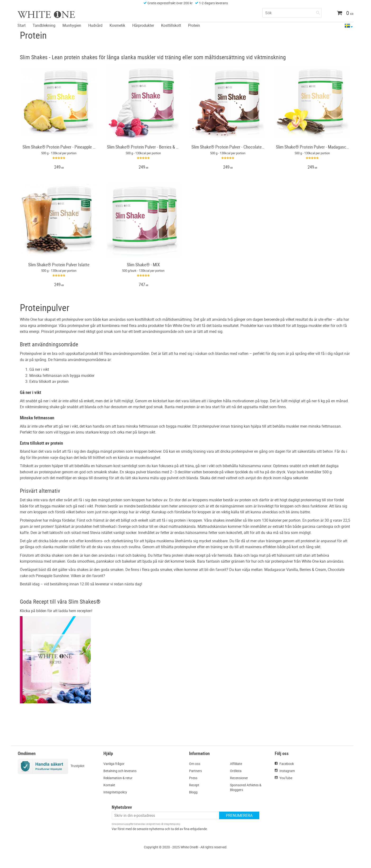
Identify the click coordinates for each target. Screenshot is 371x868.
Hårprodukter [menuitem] (143, 25)
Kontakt (109, 785)
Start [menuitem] (22, 25)
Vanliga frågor (114, 764)
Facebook (287, 764)
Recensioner (239, 778)
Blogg (193, 792)
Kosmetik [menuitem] (117, 25)
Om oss (195, 764)
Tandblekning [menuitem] (44, 25)
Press (193, 778)
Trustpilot (77, 766)
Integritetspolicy (115, 792)
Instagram (287, 771)
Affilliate (236, 764)
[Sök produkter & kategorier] (292, 13)
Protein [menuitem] (194, 25)
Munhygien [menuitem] (72, 25)
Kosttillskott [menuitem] (171, 25)
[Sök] (318, 12)
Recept (194, 785)
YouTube (286, 778)
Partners (195, 771)
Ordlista (236, 771)
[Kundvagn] (343, 14)
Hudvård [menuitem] (95, 25)
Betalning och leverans (120, 771)
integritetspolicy (172, 824)
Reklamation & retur (118, 778)
